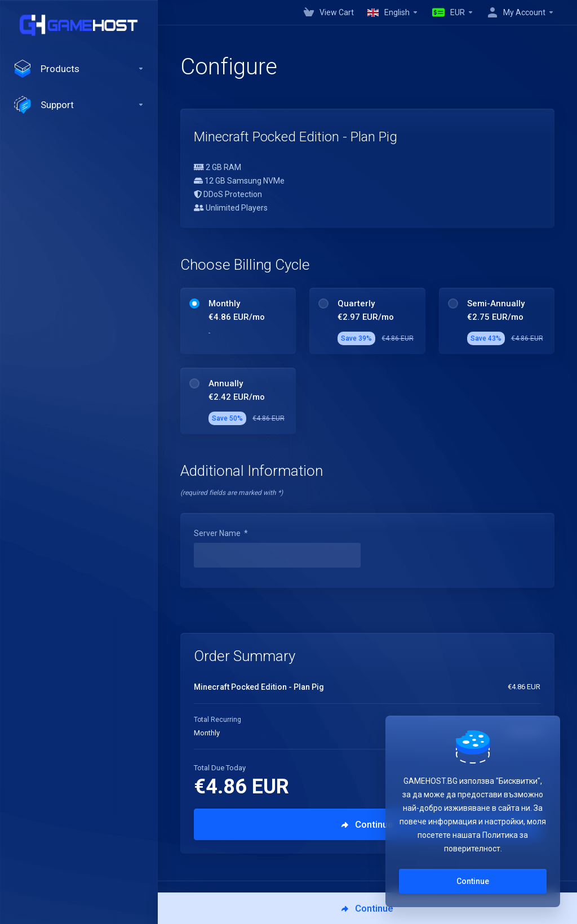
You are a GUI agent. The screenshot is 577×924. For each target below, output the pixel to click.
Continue (473, 881)
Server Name (221, 533)
